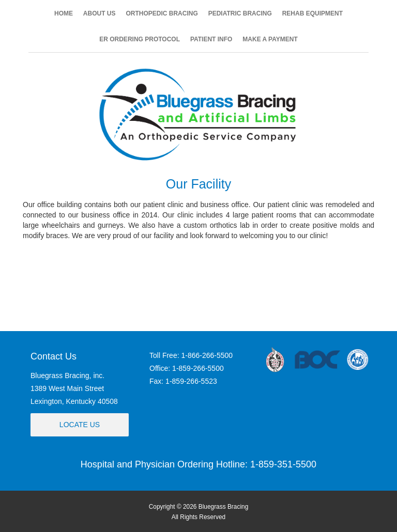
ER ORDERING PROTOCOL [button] (140, 39)
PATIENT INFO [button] (211, 39)
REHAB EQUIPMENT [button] (312, 13)
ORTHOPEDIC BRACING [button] (162, 13)
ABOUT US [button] (100, 13)
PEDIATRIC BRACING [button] (240, 13)
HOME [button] (64, 13)
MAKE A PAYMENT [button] (270, 39)
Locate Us (80, 425)
